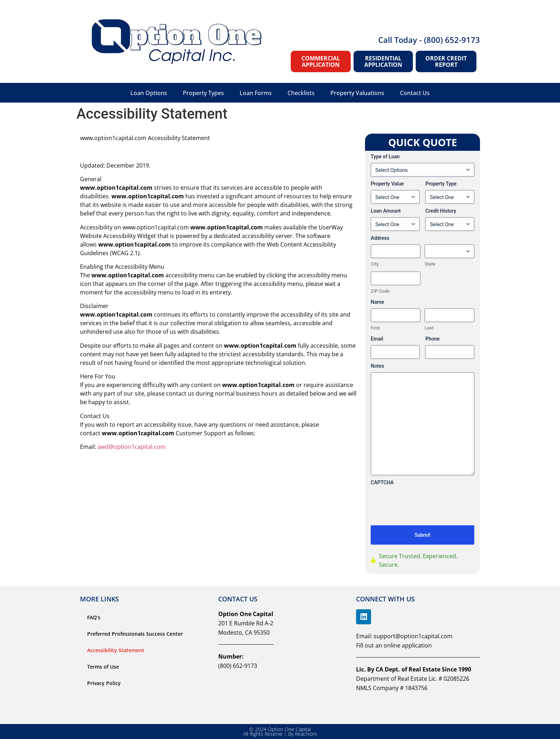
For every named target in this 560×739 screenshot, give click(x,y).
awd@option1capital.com (132, 447)
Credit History (441, 211)
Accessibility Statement (116, 650)
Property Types (203, 93)
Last (429, 328)
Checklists (301, 93)
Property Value (387, 184)
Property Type (441, 184)
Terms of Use (103, 667)
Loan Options (149, 93)
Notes (377, 366)
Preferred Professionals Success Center (135, 634)
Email (377, 339)
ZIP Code (380, 291)
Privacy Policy (104, 683)
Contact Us (415, 93)
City (375, 264)
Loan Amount (386, 211)
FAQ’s (94, 617)
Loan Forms (256, 93)
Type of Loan (385, 157)
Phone (432, 339)
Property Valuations (357, 93)
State (430, 264)
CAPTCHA (382, 482)
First (375, 328)
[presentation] (425, 516)
